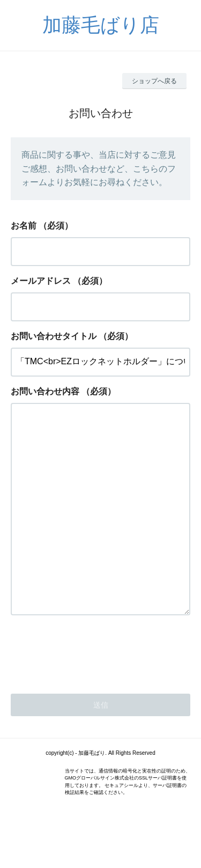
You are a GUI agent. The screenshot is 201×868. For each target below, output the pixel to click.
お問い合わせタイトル (54, 336)
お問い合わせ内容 (45, 391)
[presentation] (92, 694)
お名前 (24, 226)
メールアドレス (41, 281)
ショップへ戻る (154, 81)
